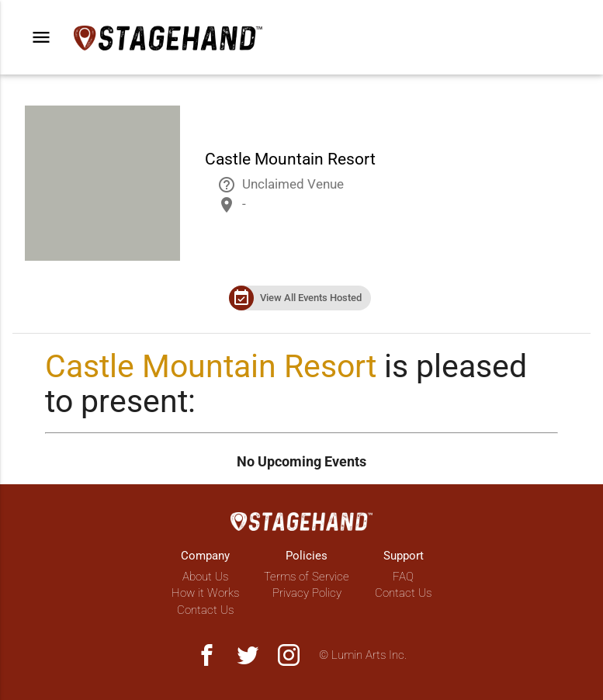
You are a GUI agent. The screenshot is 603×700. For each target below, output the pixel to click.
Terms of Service (307, 577)
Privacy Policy (307, 593)
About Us (205, 577)
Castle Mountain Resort (211, 366)
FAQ (403, 577)
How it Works (205, 593)
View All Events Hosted (311, 298)
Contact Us (205, 610)
